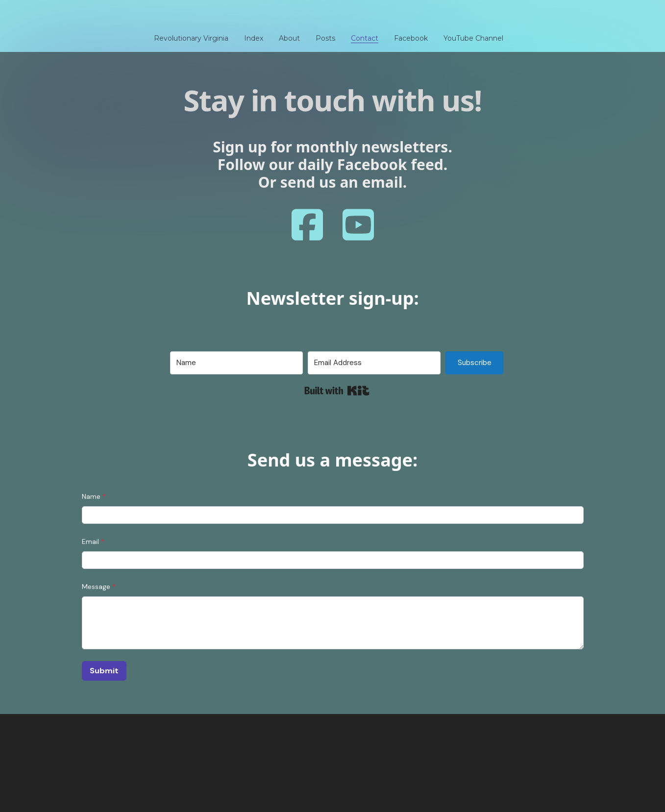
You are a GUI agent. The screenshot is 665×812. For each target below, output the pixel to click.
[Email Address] (374, 363)
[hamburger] (39, 16)
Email (90, 541)
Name (91, 496)
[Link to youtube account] (358, 225)
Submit (104, 671)
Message (96, 587)
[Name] (236, 363)
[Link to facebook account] (307, 225)
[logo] (333, 17)
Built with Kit (337, 391)
